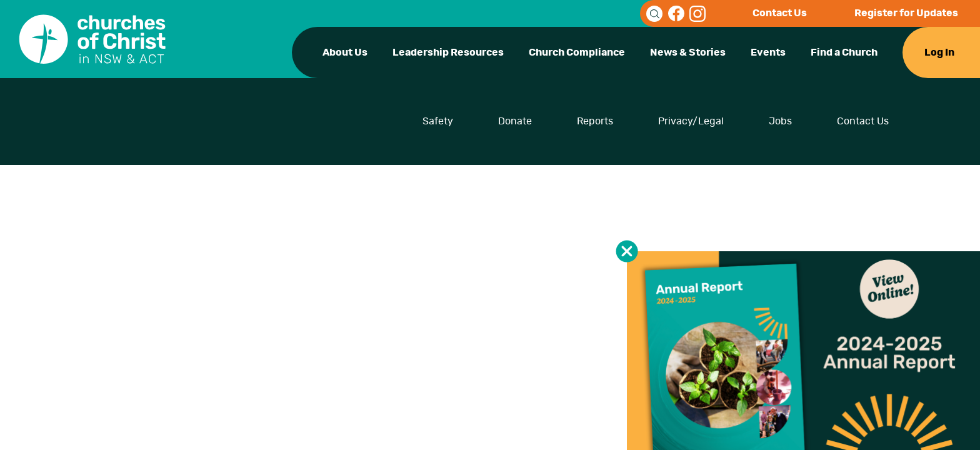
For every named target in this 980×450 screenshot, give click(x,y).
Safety (438, 121)
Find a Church (844, 52)
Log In (939, 52)
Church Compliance (577, 52)
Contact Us (780, 13)
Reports (595, 121)
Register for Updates (906, 13)
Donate (515, 121)
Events (768, 52)
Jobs (780, 121)
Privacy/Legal (691, 121)
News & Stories (688, 52)
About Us (345, 52)
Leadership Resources (448, 52)
